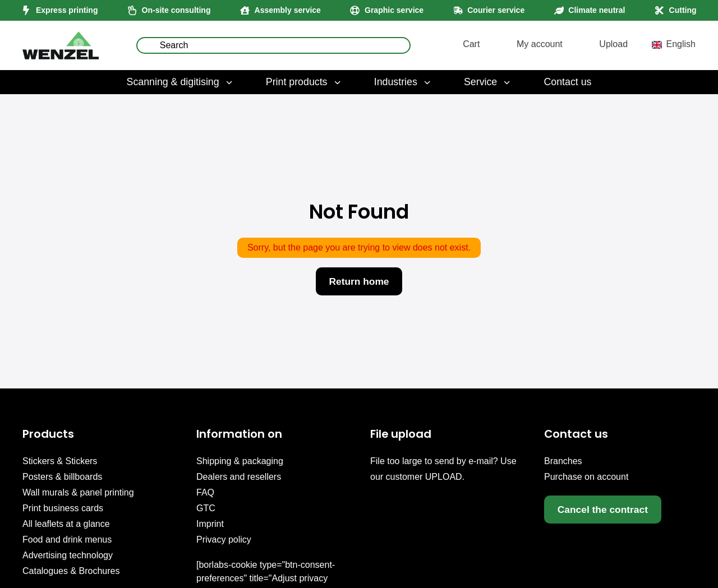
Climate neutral (597, 10)
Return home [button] (359, 281)
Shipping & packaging (240, 461)
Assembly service (288, 10)
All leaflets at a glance (66, 524)
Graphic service (394, 10)
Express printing (67, 10)
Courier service (496, 10)
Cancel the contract (605, 510)
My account (540, 44)
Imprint (210, 524)
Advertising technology (68, 555)
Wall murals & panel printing (78, 492)
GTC (206, 508)
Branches (563, 461)
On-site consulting (176, 10)
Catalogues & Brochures (71, 571)
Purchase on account (586, 477)
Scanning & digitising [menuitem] (181, 82)
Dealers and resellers (239, 477)
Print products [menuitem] (304, 82)
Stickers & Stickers (60, 461)
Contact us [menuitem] (567, 82)
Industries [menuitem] (403, 82)
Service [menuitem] (488, 82)
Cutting (683, 10)
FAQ (205, 492)
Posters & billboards (62, 477)
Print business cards (63, 508)
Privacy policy (224, 540)
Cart (471, 44)
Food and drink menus (67, 540)
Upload (613, 44)
